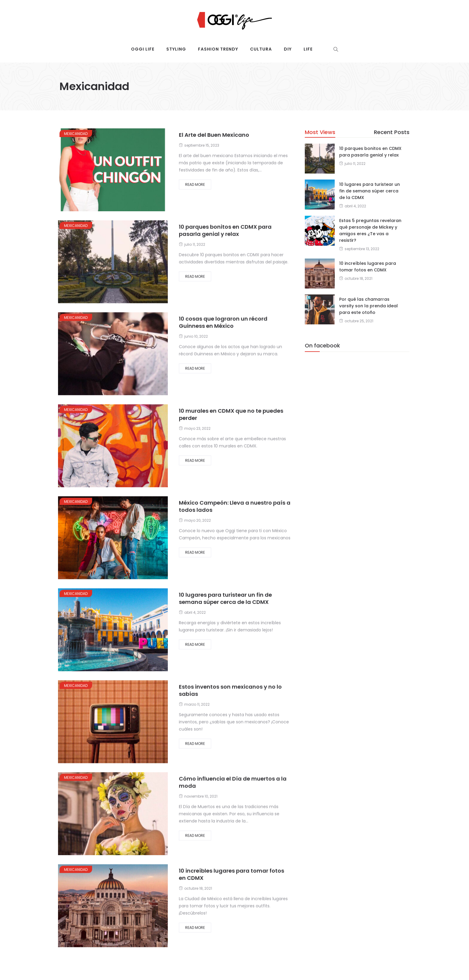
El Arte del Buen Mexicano (214, 135)
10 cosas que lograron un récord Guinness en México (223, 322)
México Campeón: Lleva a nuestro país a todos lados (235, 506)
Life (308, 49)
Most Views (320, 132)
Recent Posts (392, 132)
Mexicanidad (76, 134)
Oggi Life (143, 49)
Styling (176, 49)
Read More (195, 184)
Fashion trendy (218, 49)
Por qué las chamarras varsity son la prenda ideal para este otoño (368, 306)
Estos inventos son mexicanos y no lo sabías (230, 690)
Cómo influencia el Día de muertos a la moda (233, 782)
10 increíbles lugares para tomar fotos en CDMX (232, 874)
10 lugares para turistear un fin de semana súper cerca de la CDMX (225, 598)
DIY (288, 49)
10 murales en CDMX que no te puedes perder (231, 414)
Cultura (261, 49)
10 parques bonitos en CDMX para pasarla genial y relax (225, 230)
